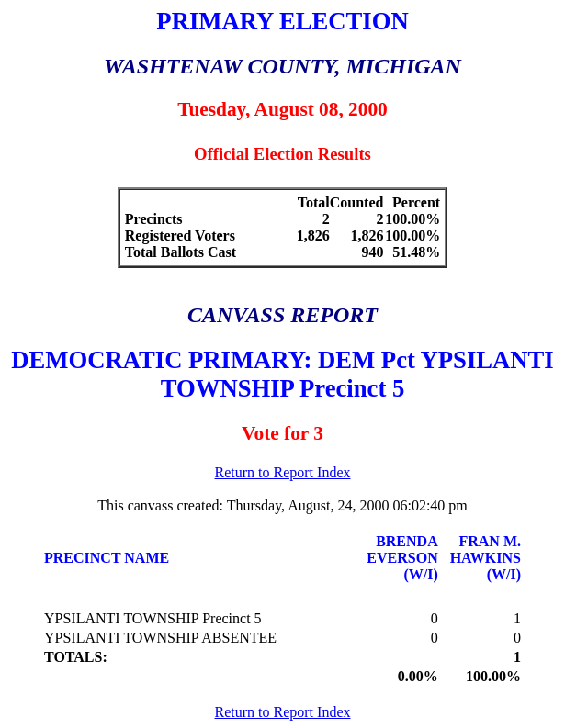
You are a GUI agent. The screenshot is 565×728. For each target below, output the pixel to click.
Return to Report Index (283, 472)
